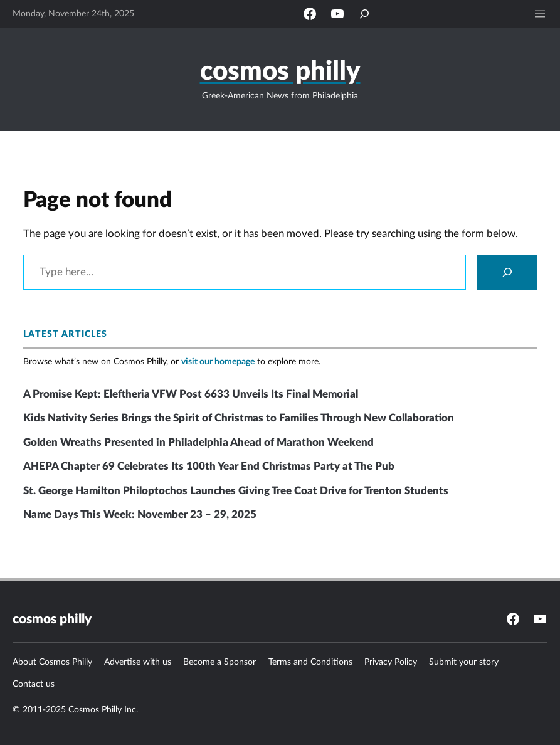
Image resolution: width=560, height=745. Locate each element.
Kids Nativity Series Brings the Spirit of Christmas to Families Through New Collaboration (239, 418)
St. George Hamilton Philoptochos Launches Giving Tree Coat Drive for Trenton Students (236, 491)
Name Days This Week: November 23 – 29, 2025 (140, 515)
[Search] (507, 272)
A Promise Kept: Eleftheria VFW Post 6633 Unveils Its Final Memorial (191, 394)
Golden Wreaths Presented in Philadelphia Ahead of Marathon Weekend (198, 442)
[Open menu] (540, 14)
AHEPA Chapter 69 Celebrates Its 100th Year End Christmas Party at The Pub (209, 466)
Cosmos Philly (280, 71)
